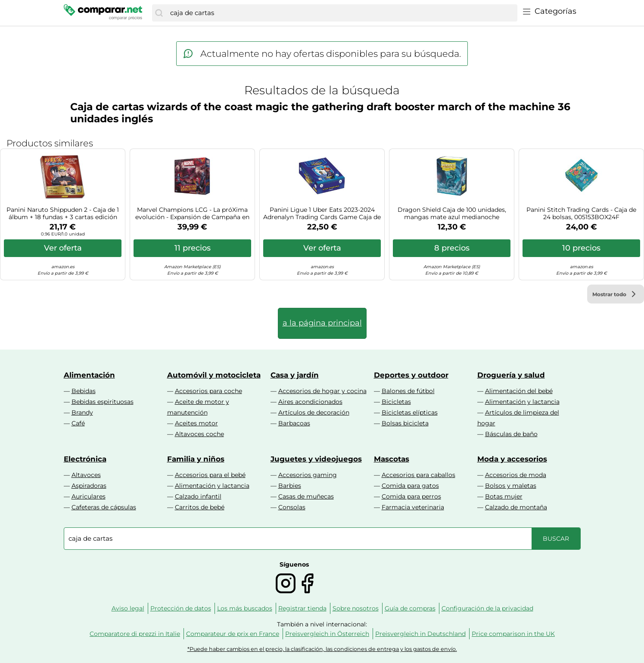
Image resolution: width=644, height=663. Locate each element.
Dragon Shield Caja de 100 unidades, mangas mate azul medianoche (452, 214)
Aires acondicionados (310, 402)
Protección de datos (181, 608)
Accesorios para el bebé (210, 475)
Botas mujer (504, 496)
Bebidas (84, 391)
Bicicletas (396, 402)
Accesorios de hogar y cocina (322, 391)
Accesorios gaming (308, 475)
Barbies (290, 486)
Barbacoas (294, 423)
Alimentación (89, 375)
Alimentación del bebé (519, 391)
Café (78, 423)
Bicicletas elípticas (410, 412)
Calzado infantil (198, 496)
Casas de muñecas (306, 496)
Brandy (82, 412)
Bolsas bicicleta (405, 423)
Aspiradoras (89, 486)
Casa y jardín (295, 375)
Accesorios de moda (516, 475)
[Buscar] (159, 13)
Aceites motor (196, 423)
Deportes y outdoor (411, 375)
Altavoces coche (199, 434)
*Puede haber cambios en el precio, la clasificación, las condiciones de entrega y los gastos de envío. (322, 649)
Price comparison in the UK (513, 634)
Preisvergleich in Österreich (327, 634)
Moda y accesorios (512, 459)
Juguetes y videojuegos (316, 459)
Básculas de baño (511, 434)
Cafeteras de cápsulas (104, 507)
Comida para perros (411, 496)
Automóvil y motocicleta (214, 375)
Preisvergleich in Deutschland (420, 634)
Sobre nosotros (356, 608)
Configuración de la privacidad (487, 608)
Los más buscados (245, 608)
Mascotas (392, 459)
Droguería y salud (511, 375)
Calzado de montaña (516, 507)
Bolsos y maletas (511, 486)
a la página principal (322, 323)
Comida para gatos (410, 486)
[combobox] (341, 13)
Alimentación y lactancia (522, 402)
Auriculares (89, 496)
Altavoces (86, 475)
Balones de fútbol (408, 391)
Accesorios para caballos (418, 475)
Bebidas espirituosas (103, 402)
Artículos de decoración (314, 412)
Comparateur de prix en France (233, 634)
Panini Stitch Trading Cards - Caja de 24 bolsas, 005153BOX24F (581, 214)
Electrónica (85, 459)
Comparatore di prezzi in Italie (135, 634)
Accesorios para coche (208, 391)
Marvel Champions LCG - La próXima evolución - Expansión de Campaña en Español (192, 214)
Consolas (292, 507)
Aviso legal (128, 608)
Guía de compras (410, 608)
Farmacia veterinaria (413, 507)
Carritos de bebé (200, 507)
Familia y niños (196, 459)
